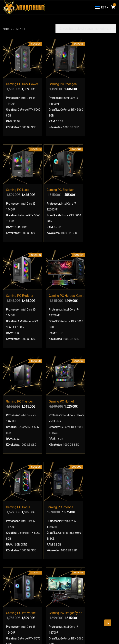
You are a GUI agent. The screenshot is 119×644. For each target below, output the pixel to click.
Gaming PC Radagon (46, 70)
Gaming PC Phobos (42, 294)
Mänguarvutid (15, 476)
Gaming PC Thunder (71, 179)
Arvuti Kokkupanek (17, 496)
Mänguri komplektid (21, 483)
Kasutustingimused (18, 531)
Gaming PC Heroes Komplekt (46, 179)
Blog (9, 552)
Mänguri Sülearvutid (18, 469)
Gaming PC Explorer (17, 179)
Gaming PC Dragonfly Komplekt (100, 294)
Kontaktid (12, 524)
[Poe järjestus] (86, 29)
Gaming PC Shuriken (100, 70)
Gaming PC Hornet (100, 179)
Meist (9, 517)
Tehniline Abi (14, 545)
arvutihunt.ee (58, 623)
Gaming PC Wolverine (71, 294)
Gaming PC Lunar (75, 70)
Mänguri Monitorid (20, 489)
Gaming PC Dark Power (17, 70)
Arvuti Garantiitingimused (22, 538)
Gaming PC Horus (17, 294)
